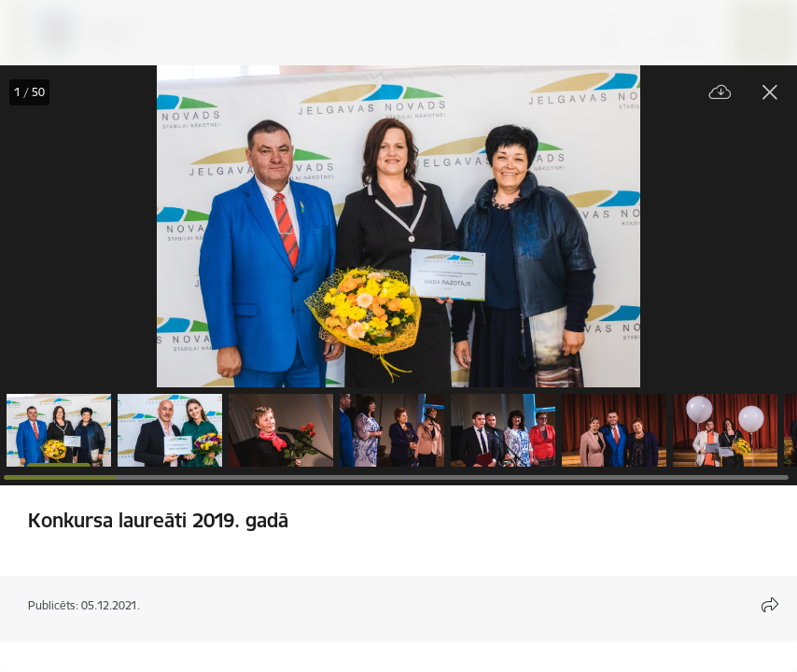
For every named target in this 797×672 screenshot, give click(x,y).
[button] (59, 430)
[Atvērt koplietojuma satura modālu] (770, 605)
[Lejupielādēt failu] (720, 93)
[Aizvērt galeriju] (770, 92)
